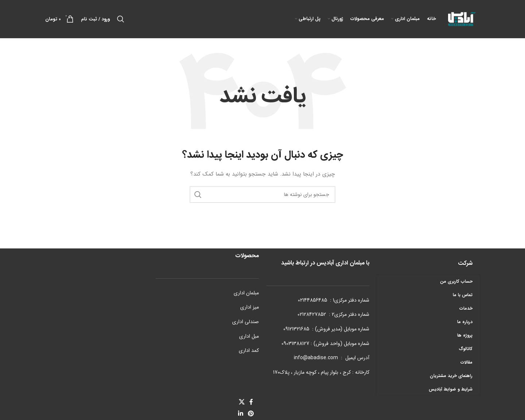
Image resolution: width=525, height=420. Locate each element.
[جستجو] (121, 19)
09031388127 (295, 344)
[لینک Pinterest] (251, 414)
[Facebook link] (251, 402)
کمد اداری (249, 350)
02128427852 (312, 314)
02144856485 (312, 300)
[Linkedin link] (240, 414)
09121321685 (296, 329)
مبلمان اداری (246, 293)
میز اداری (250, 307)
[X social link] (242, 402)
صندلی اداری (246, 322)
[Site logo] (462, 19)
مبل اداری (249, 336)
